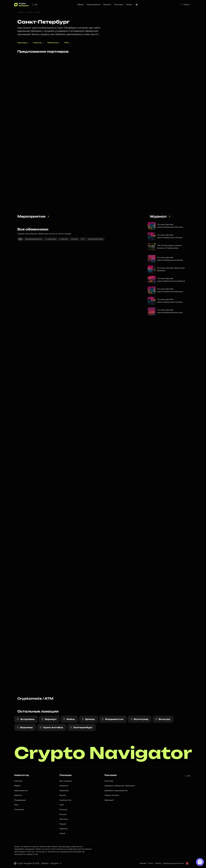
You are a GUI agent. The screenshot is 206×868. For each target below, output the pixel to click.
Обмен (29, 12)
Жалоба (143, 863)
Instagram (54, 863)
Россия (38, 12)
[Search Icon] (185, 5)
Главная (21, 12)
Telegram (45, 863)
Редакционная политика (173, 863)
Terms (151, 863)
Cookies (158, 863)
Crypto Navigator (103, 753)
